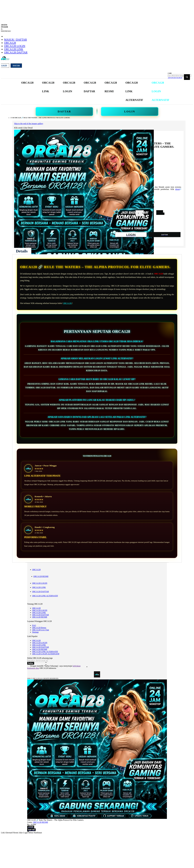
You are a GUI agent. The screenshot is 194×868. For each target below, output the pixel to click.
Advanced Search (175, 78)
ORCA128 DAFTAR (16, 52)
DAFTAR (64, 111)
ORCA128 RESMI (41, 576)
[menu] (96, 91)
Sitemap (35, 632)
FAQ (34, 625)
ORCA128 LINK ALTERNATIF (45, 596)
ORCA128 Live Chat (41, 630)
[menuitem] (27, 83)
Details (22, 251)
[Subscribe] (31, 663)
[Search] (187, 77)
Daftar (16, 66)
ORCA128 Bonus (39, 628)
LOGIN (130, 111)
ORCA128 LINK (14, 49)
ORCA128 (10, 43)
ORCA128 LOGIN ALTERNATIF (46, 654)
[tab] (22, 251)
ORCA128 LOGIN (15, 46)
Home (13, 118)
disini (178, 189)
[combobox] (179, 76)
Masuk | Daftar (15, 40)
